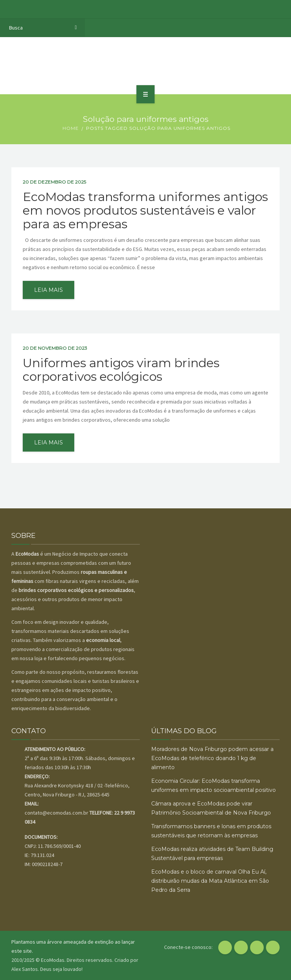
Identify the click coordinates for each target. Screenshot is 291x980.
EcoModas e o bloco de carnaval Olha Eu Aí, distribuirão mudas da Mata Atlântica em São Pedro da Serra (210, 881)
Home (71, 128)
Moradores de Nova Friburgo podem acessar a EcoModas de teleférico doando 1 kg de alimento (212, 758)
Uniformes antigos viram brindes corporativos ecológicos (121, 370)
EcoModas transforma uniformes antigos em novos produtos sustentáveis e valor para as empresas (145, 210)
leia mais (48, 290)
